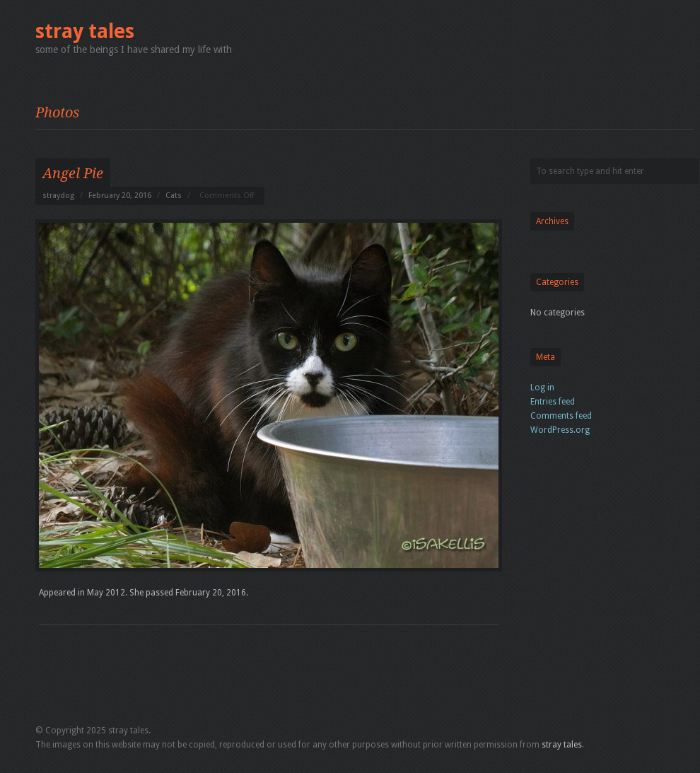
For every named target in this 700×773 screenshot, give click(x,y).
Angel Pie (73, 173)
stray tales (85, 31)
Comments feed (561, 416)
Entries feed (553, 402)
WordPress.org (560, 430)
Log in (542, 388)
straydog (58, 196)
